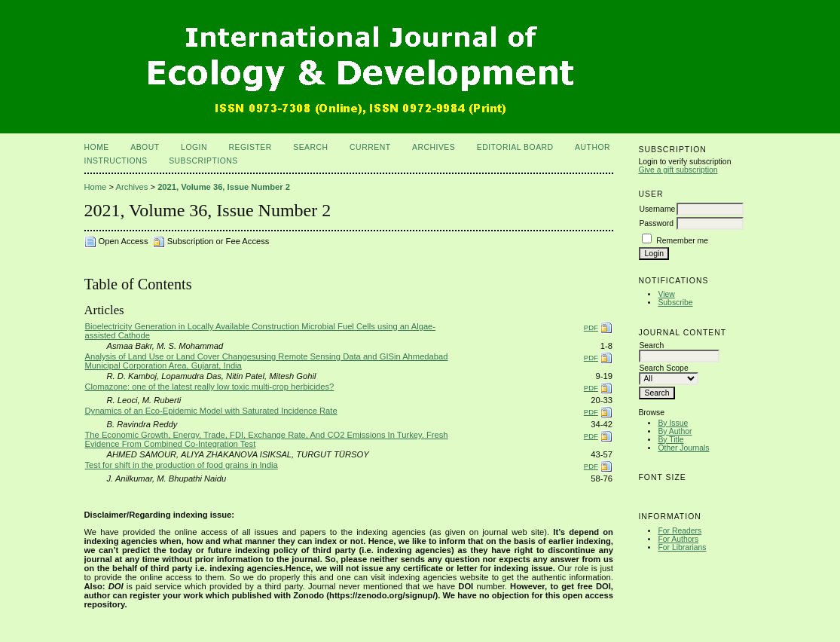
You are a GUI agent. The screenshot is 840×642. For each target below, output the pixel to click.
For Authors (678, 539)
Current (370, 147)
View (666, 294)
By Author (675, 431)
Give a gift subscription (678, 170)
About (145, 147)
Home (97, 147)
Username (657, 209)
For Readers (680, 531)
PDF (591, 327)
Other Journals (683, 448)
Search (310, 147)
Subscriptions (203, 161)
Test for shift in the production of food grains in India (182, 465)
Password (656, 223)
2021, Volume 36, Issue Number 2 (224, 187)
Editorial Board (515, 147)
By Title (670, 440)
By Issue (673, 423)
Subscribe (675, 303)
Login (194, 147)
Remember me (682, 241)
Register (250, 147)
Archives (434, 147)
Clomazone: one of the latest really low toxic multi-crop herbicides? (210, 387)
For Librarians (682, 547)
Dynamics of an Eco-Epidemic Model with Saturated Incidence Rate (211, 411)
